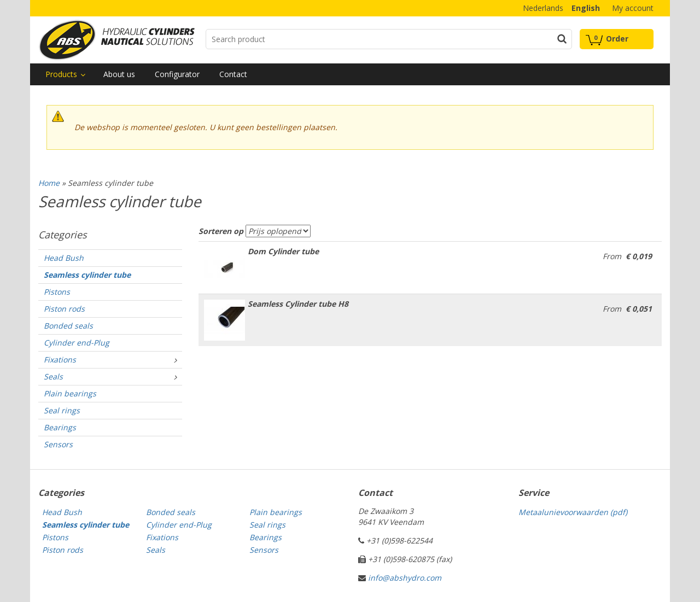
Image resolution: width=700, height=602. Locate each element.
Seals (53, 376)
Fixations (60, 360)
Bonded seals (68, 326)
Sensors (58, 444)
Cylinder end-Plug (77, 343)
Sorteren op (221, 231)
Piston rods (64, 309)
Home (49, 183)
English (586, 8)
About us (119, 74)
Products (61, 74)
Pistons (57, 292)
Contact (233, 74)
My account (633, 8)
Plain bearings (70, 393)
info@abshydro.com (405, 578)
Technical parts (116, 40)
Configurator (177, 74)
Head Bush (64, 258)
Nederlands (543, 8)
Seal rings (62, 410)
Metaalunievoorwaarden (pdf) (573, 512)
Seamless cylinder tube (87, 275)
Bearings (60, 427)
